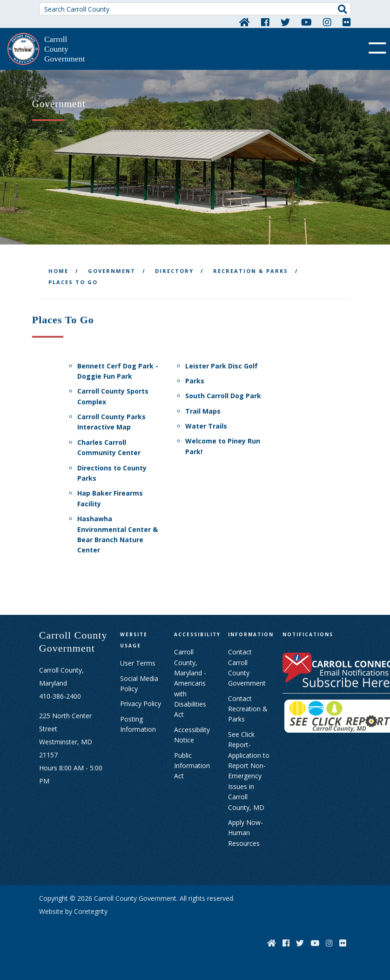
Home (58, 271)
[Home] (245, 22)
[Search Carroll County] (195, 9)
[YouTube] (306, 22)
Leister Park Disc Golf (222, 366)
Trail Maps (203, 411)
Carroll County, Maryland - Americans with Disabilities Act (190, 683)
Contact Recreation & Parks (248, 709)
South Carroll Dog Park (223, 396)
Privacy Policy (141, 704)
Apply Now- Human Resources (245, 833)
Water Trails (206, 426)
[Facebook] (265, 22)
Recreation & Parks (251, 271)
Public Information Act (192, 766)
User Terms (138, 663)
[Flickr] (347, 22)
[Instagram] (327, 22)
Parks (195, 381)
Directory (174, 271)
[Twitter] (285, 22)
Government (112, 271)
